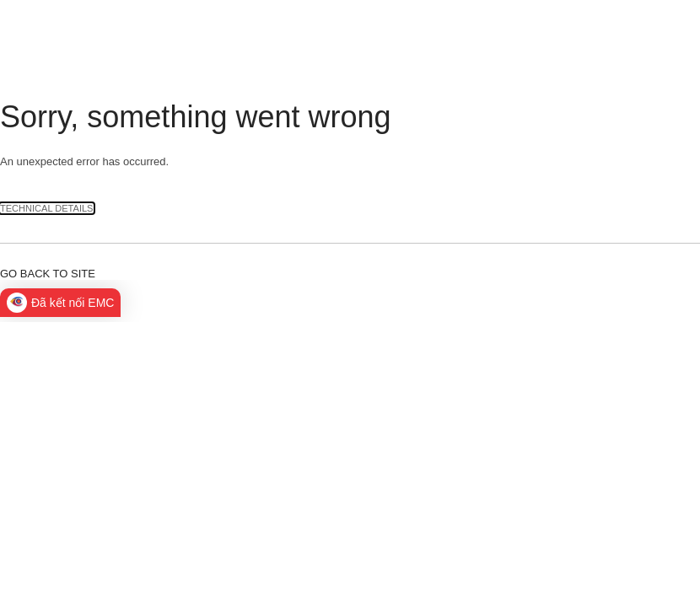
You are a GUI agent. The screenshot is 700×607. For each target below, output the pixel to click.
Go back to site (48, 274)
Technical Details (47, 208)
